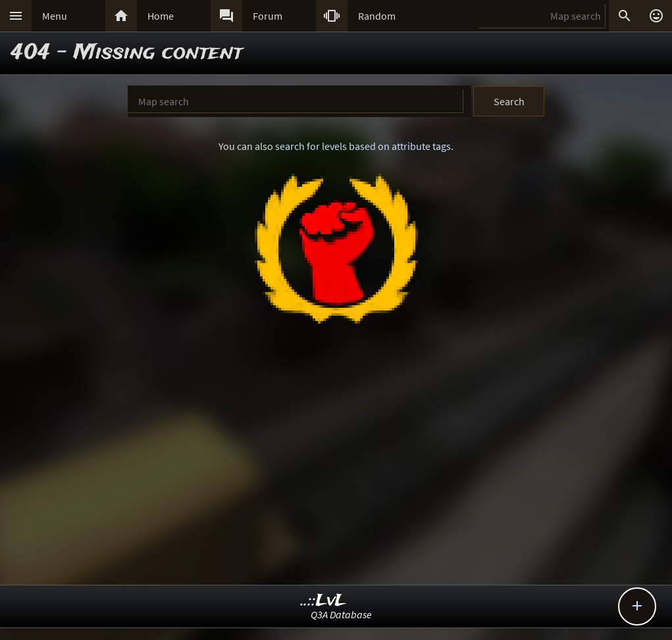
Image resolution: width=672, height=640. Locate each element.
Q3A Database (341, 614)
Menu (55, 16)
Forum (268, 16)
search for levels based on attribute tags (363, 146)
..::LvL (323, 601)
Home (161, 16)
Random (377, 16)
